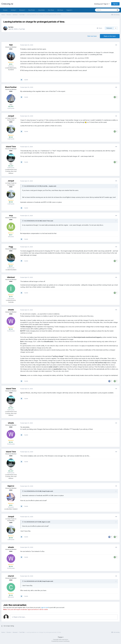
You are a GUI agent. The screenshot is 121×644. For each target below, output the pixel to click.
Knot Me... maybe (48, 186)
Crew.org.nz (7, 4)
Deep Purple (46, 491)
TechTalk (22, 29)
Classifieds (41, 10)
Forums (5, 10)
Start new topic (92, 36)
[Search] (105, 10)
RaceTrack (32, 10)
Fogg (11, 247)
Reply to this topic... (19, 617)
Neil (12, 27)
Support (69, 10)
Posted (27, 45)
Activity (13, 10)
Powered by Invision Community (60, 641)
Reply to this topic (110, 36)
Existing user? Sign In (102, 4)
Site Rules (60, 10)
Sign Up (115, 4)
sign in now (45, 607)
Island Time (11, 147)
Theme (61, 637)
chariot (11, 576)
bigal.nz (11, 486)
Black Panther (11, 87)
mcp (11, 216)
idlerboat (11, 277)
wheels (11, 310)
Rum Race (51, 10)
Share (99, 28)
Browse (22, 10)
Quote (26, 80)
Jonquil (11, 116)
